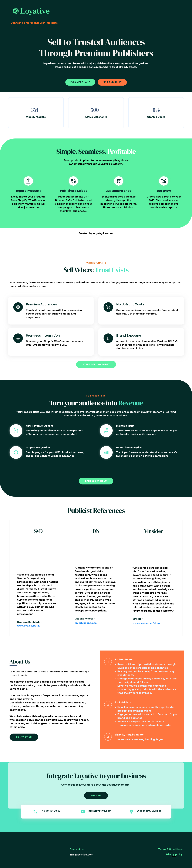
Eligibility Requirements (129, 735)
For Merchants (123, 660)
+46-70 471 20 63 (50, 811)
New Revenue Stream (39, 426)
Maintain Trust (125, 426)
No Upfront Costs (130, 305)
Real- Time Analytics (129, 448)
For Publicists (123, 703)
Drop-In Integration (38, 448)
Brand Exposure (129, 336)
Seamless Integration (43, 336)
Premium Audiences (41, 305)
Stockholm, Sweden (149, 811)
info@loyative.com (100, 811)
